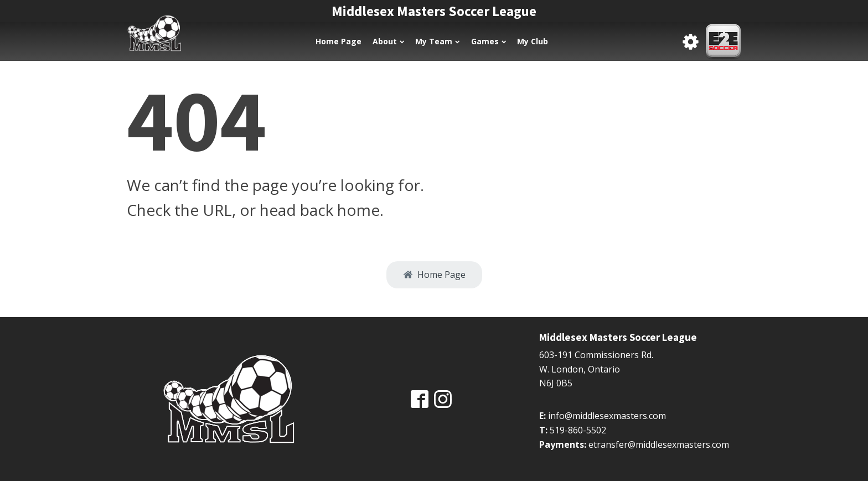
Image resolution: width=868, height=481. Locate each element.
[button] (434, 275)
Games (489, 41)
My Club (533, 41)
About (388, 41)
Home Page (339, 41)
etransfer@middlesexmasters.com (659, 444)
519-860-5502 (578, 430)
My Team (437, 41)
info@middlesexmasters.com (607, 416)
